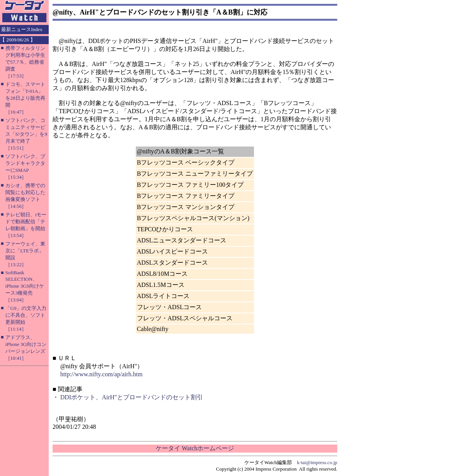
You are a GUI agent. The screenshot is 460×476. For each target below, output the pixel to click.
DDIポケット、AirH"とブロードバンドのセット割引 (132, 397)
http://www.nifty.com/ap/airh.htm (101, 374)
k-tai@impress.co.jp (317, 462)
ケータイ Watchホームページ (195, 448)
